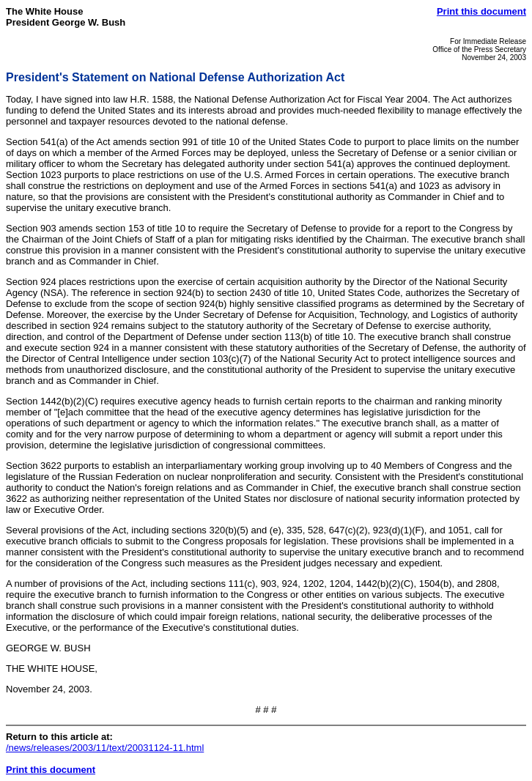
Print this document (481, 11)
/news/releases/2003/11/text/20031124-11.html (105, 748)
